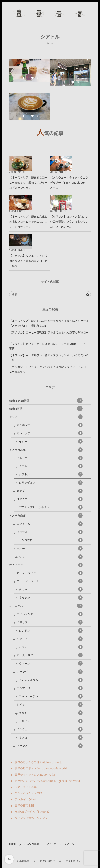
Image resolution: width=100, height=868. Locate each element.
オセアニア (46, 565)
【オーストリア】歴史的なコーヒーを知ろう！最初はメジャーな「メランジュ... (28, 183)
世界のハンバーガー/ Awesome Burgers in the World (47, 781)
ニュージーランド (50, 581)
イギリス (50, 622)
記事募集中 (23, 859)
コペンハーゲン (51, 696)
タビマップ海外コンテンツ (31, 818)
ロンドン (51, 630)
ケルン (51, 713)
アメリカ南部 (46, 515)
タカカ (51, 589)
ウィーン (51, 663)
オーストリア (50, 655)
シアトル (51, 474)
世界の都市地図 (24, 805)
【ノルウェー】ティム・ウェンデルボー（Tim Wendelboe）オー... (69, 183)
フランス (50, 746)
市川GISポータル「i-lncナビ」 (33, 812)
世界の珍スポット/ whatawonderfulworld (41, 768)
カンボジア (50, 425)
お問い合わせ (47, 859)
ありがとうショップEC (29, 793)
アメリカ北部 (46, 450)
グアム (51, 466)
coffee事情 (46, 409)
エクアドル (50, 524)
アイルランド (50, 614)
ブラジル (50, 532)
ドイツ (50, 705)
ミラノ (51, 647)
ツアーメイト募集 (26, 787)
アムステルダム (51, 680)
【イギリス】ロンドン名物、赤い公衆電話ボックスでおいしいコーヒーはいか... (69, 222)
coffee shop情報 (46, 401)
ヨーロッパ (46, 606)
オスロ (51, 737)
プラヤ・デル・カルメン (51, 507)
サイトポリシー (74, 859)
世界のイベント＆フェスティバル (35, 775)
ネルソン (51, 598)
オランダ (50, 672)
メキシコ (50, 499)
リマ (51, 557)
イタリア (50, 639)
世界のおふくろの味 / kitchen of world (38, 762)
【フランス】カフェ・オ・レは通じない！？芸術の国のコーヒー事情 (28, 261)
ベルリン (51, 721)
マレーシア (50, 433)
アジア (46, 417)
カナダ (50, 491)
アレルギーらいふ (26, 799)
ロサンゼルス (51, 483)
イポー (51, 441)
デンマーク (50, 688)
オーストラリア (50, 573)
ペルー (50, 548)
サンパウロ (51, 540)
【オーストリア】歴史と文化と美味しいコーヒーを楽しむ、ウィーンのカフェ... (28, 222)
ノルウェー (50, 729)
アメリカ (50, 458)
